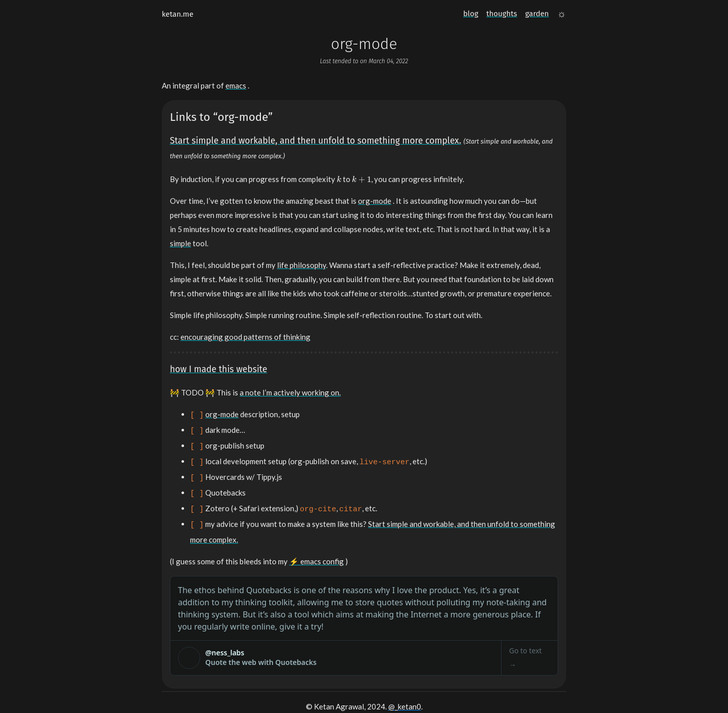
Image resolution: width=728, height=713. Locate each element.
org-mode (375, 201)
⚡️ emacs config (316, 549)
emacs (236, 85)
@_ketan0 (405, 694)
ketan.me (178, 14)
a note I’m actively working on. (290, 392)
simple (180, 243)
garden (537, 14)
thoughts (502, 14)
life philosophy (302, 265)
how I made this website (218, 369)
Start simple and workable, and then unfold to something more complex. (315, 141)
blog (471, 14)
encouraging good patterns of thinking (245, 337)
